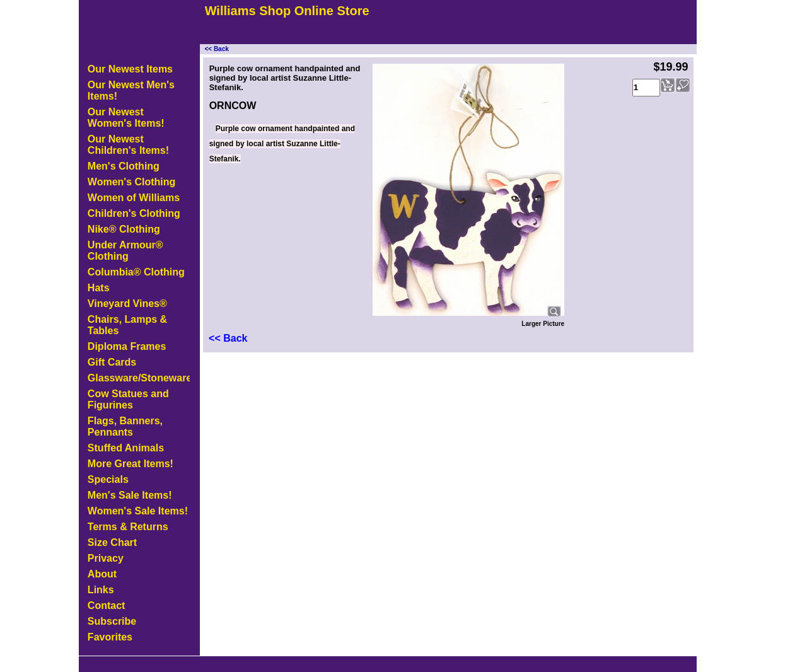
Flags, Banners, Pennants (125, 426)
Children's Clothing (134, 213)
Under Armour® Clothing (125, 251)
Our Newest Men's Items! (131, 90)
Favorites (110, 637)
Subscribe (112, 621)
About (102, 574)
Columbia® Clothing (136, 272)
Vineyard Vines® (127, 304)
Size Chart (112, 542)
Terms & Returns (128, 527)
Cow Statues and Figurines (128, 399)
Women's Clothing (132, 182)
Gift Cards (112, 362)
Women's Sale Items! (138, 511)
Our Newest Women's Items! (126, 118)
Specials (108, 479)
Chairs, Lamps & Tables (127, 325)
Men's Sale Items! (130, 495)
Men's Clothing (124, 166)
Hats (99, 288)
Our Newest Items (130, 69)
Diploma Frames (127, 346)
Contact (107, 605)
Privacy (106, 558)
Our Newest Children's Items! (128, 145)
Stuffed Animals (126, 448)
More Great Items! (131, 464)
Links (101, 590)
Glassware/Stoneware (139, 378)
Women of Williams (134, 198)
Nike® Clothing (124, 229)
